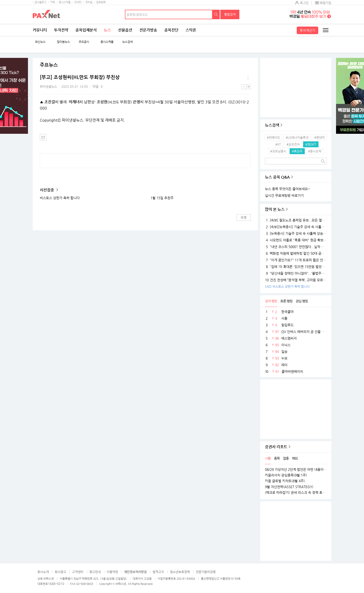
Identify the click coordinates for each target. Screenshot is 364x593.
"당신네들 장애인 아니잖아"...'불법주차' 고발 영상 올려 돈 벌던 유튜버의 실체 (296, 273)
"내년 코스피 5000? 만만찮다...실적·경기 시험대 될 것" (296, 247)
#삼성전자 (293, 144)
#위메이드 (273, 137)
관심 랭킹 (302, 301)
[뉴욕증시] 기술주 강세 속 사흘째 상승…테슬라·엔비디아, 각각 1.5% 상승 (296, 233)
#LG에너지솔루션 (297, 137)
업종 (286, 458)
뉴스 (107, 30)
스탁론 (191, 30)
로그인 (304, 3)
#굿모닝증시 (278, 151)
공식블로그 (41, 2)
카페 (53, 2)
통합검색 (230, 14)
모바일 (89, 2)
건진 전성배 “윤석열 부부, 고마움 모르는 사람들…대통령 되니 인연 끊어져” (296, 280)
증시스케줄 (65, 2)
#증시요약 (315, 151)
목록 (244, 218)
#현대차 (319, 137)
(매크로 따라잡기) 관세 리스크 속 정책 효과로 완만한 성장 (296, 492)
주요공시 (84, 42)
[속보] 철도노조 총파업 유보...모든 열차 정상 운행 (296, 220)
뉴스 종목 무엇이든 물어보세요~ (287, 189)
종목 (277, 458)
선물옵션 (125, 30)
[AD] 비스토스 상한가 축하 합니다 (287, 286)
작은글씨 (244, 87)
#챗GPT (311, 144)
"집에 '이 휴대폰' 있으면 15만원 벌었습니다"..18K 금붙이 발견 (296, 267)
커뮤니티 (40, 30)
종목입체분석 (86, 30)
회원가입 (326, 3)
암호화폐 (101, 2)
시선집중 (47, 190)
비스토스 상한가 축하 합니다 (60, 198)
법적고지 (158, 572)
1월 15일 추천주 (162, 198)
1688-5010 (56, 584)
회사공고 (60, 572)
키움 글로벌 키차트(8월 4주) (285, 481)
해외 (295, 458)
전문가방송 (148, 30)
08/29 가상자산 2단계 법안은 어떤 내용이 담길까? (296, 469)
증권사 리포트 (276, 447)
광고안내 (95, 572)
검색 (216, 14)
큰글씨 (248, 87)
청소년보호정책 (180, 572)
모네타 (78, 2)
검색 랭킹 (271, 301)
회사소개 (43, 572)
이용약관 (112, 572)
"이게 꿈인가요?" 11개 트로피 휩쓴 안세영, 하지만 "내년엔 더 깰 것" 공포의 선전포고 (296, 260)
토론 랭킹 (286, 301)
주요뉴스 (49, 65)
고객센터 (78, 572)
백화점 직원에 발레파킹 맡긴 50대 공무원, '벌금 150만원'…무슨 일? (296, 253)
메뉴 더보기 (248, 77)
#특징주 (297, 151)
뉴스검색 (127, 42)
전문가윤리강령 (206, 572)
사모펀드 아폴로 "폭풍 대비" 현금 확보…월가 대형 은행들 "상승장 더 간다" (296, 240)
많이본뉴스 (63, 42)
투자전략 (61, 30)
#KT (278, 144)
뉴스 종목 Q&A (277, 177)
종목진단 (171, 30)
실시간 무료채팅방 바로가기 (284, 195)
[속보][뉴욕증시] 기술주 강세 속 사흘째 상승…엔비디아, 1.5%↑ (296, 227)
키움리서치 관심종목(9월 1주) (286, 475)
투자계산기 (307, 30)
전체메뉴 (325, 30)
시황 (268, 458)
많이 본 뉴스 (275, 209)
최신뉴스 (40, 42)
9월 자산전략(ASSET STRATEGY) (289, 487)
